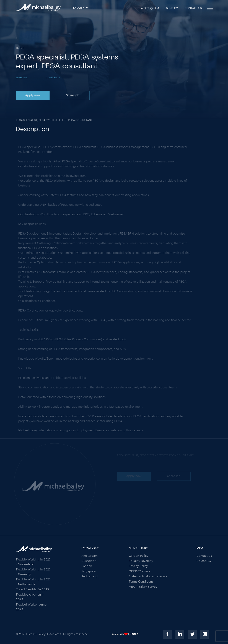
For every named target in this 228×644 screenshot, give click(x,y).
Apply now (32, 95)
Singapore (89, 571)
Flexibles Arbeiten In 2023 (30, 597)
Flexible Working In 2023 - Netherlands (33, 582)
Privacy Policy (138, 566)
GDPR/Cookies (139, 571)
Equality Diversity (141, 561)
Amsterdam (90, 556)
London (87, 566)
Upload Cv (204, 561)
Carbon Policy (138, 556)
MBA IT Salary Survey (143, 587)
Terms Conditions (141, 582)
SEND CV (172, 9)
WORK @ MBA (150, 9)
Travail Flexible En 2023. (33, 589)
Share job (72, 95)
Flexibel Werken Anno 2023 (31, 607)
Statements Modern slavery (148, 576)
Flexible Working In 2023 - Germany (33, 572)
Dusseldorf (89, 561)
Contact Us (193, 9)
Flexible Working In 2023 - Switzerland (33, 562)
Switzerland (90, 576)
